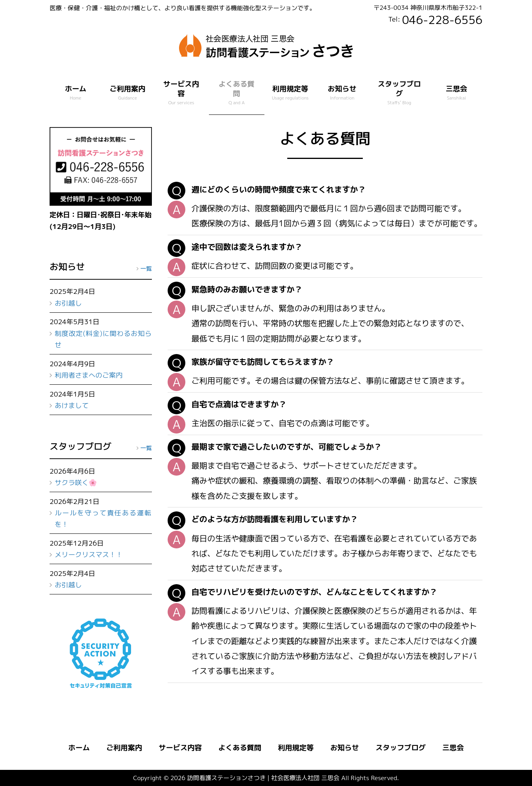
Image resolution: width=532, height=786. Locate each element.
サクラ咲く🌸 (76, 482)
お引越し (68, 303)
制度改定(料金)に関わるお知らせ (103, 339)
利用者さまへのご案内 (89, 375)
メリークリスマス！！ (89, 554)
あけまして (72, 405)
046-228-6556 (442, 20)
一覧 (146, 268)
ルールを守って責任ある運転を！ (103, 518)
